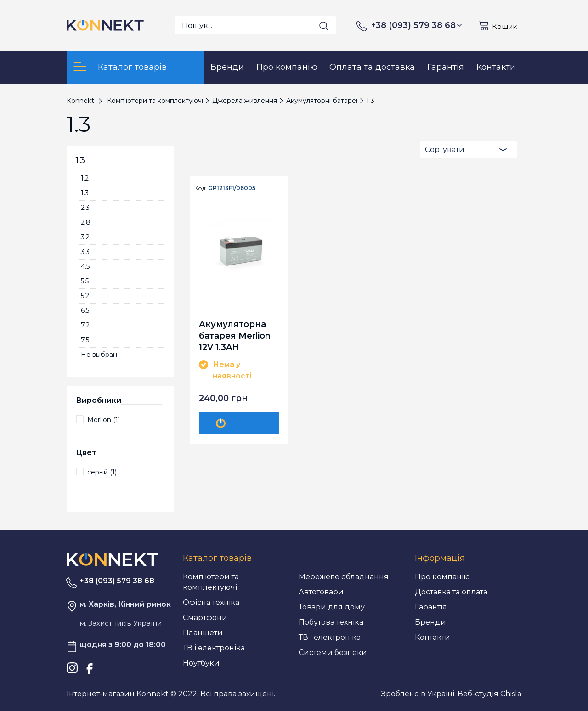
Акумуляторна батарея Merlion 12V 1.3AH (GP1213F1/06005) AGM (236, 336)
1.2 (85, 178)
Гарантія (431, 607)
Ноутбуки (201, 663)
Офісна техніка (211, 602)
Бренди (430, 622)
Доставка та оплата (451, 592)
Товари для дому (332, 607)
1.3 (85, 193)
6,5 (85, 310)
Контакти (433, 637)
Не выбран (99, 355)
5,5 (85, 281)
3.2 (85, 237)
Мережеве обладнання (344, 577)
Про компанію (442, 577)
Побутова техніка (331, 622)
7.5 (85, 340)
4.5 (85, 266)
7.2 (85, 325)
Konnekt (80, 101)
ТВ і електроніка (214, 648)
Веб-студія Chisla (489, 694)
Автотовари (321, 592)
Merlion (104, 420)
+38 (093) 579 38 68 (417, 25)
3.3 (85, 252)
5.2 (85, 296)
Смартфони (205, 618)
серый (102, 472)
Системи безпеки (333, 652)
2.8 (86, 222)
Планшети (203, 633)
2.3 (85, 208)
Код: (201, 188)
